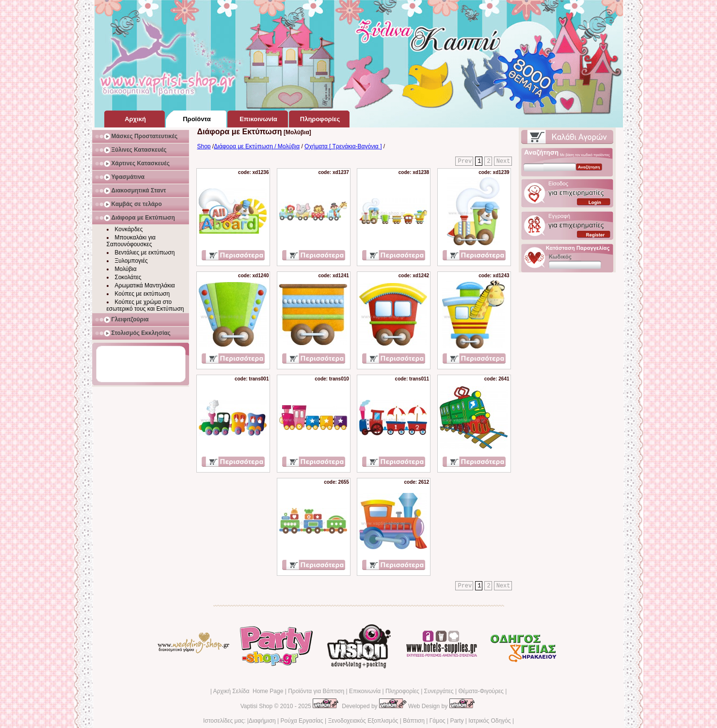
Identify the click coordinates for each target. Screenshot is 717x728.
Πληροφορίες (402, 691)
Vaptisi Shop (257, 706)
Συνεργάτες (439, 691)
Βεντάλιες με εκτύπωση (145, 253)
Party (457, 721)
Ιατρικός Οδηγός (489, 721)
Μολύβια (126, 269)
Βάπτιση (414, 721)
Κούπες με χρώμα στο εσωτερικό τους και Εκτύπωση (145, 305)
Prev (465, 161)
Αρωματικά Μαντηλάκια (145, 285)
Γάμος (438, 721)
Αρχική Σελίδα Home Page (248, 691)
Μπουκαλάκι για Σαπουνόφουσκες (131, 241)
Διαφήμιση (262, 721)
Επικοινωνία (365, 691)
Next (503, 161)
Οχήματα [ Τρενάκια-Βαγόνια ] (343, 146)
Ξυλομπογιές (131, 261)
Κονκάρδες (129, 229)
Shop (204, 146)
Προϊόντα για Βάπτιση (316, 691)
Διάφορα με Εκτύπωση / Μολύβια (257, 146)
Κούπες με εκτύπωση (143, 294)
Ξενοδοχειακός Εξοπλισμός (363, 721)
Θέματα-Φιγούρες (481, 691)
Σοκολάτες (128, 277)
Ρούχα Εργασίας (302, 721)
